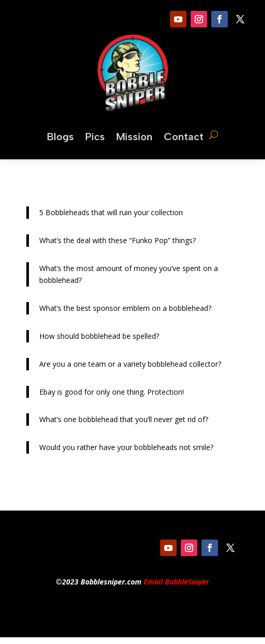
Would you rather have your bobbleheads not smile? (126, 447)
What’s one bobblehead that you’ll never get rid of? (124, 419)
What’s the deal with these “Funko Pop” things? (118, 240)
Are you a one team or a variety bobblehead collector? (130, 364)
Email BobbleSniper (176, 582)
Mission (134, 137)
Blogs (60, 137)
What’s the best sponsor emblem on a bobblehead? (125, 308)
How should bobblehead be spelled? (99, 336)
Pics (95, 137)
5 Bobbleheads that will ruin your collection (111, 212)
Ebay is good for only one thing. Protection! (112, 392)
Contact (184, 137)
